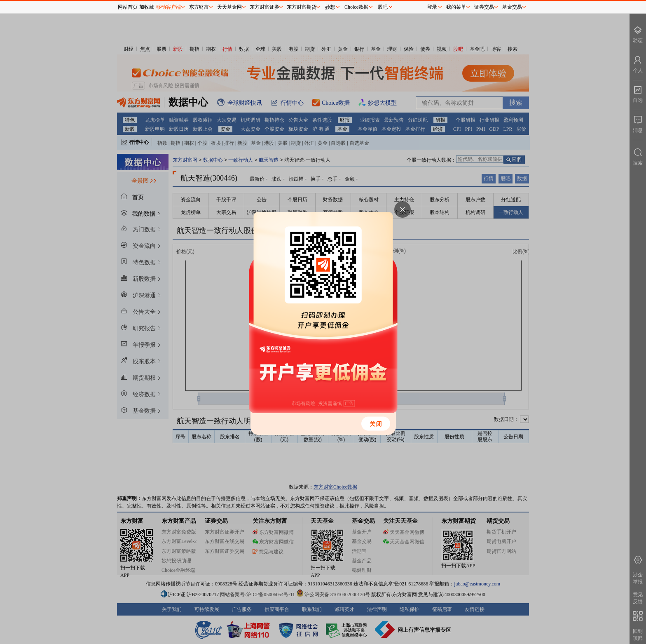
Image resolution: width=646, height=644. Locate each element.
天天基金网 (229, 7)
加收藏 (147, 7)
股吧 (383, 7)
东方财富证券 (264, 7)
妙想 (330, 7)
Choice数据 (356, 7)
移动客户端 (169, 7)
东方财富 (199, 7)
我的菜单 (456, 7)
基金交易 (512, 7)
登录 (432, 7)
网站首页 (128, 7)
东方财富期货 (302, 7)
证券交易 (484, 7)
